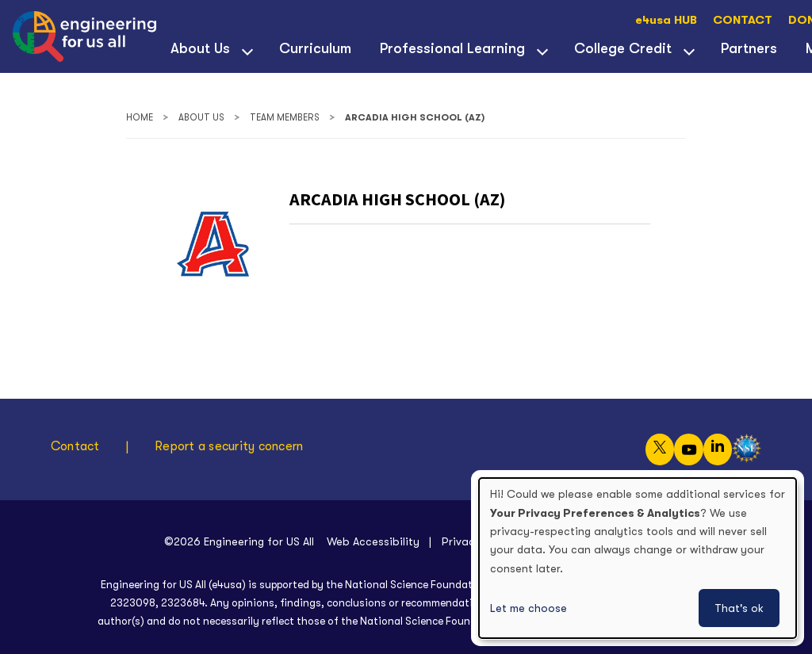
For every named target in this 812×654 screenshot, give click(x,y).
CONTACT (743, 20)
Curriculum (315, 48)
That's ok (739, 608)
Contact (75, 446)
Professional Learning (452, 48)
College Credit (623, 48)
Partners (749, 48)
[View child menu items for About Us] (247, 50)
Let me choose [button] (529, 608)
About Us (200, 48)
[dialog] (638, 558)
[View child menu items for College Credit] (689, 50)
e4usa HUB (666, 20)
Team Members (285, 118)
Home (140, 118)
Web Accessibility (373, 541)
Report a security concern (229, 446)
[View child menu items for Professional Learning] (542, 50)
